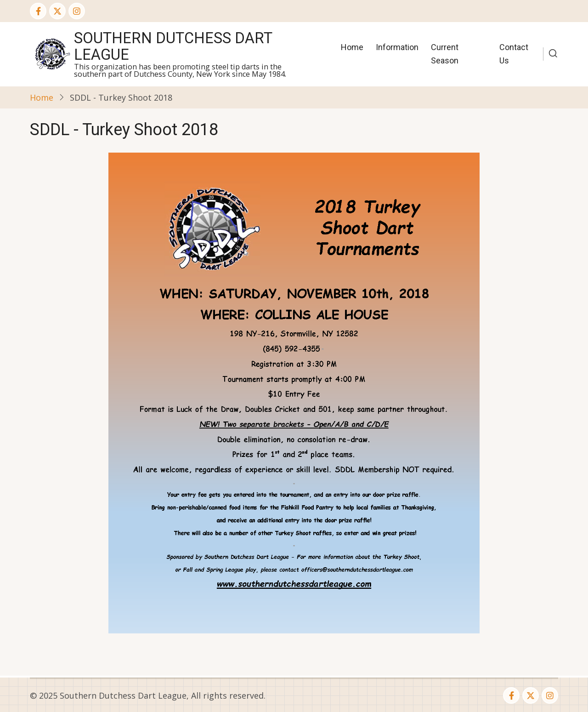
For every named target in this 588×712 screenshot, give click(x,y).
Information (397, 47)
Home (352, 47)
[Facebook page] (38, 11)
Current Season (445, 54)
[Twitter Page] (57, 11)
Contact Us (514, 54)
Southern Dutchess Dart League (173, 46)
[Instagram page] (77, 11)
